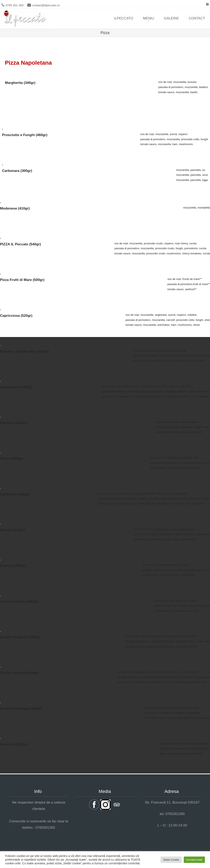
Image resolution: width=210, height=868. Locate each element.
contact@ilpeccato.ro (46, 5)
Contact (197, 18)
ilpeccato (124, 18)
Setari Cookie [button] (171, 860)
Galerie (171, 18)
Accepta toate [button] (194, 860)
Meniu (148, 18)
